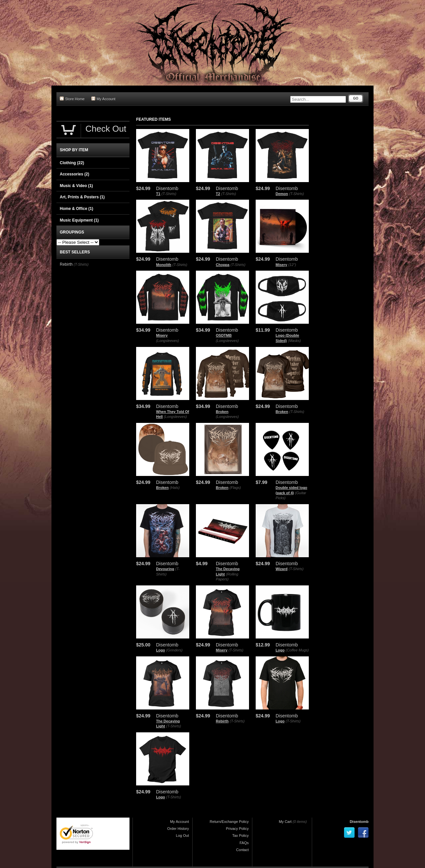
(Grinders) (174, 650)
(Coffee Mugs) (297, 650)
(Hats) (175, 488)
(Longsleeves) (168, 341)
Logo (161, 650)
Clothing (72, 163)
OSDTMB (224, 335)
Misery (281, 265)
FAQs (244, 843)
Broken (222, 412)
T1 (158, 194)
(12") (292, 265)
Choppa (223, 265)
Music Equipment (79, 220)
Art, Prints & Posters (82, 197)
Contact (242, 850)
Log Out (182, 835)
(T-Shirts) (169, 194)
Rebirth (222, 721)
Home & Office (77, 209)
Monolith (164, 265)
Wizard (282, 569)
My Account (103, 99)
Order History (178, 829)
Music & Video (76, 186)
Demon (282, 194)
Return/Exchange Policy (229, 822)
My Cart (285, 822)
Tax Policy (240, 835)
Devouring (165, 569)
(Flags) (235, 488)
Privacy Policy (237, 829)
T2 (218, 194)
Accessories (75, 174)
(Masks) (294, 341)
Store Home (72, 99)
